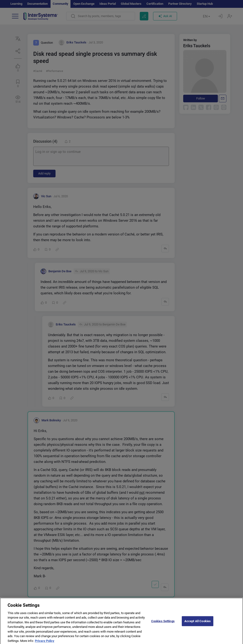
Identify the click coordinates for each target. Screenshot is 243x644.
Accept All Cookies (198, 626)
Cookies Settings (163, 626)
